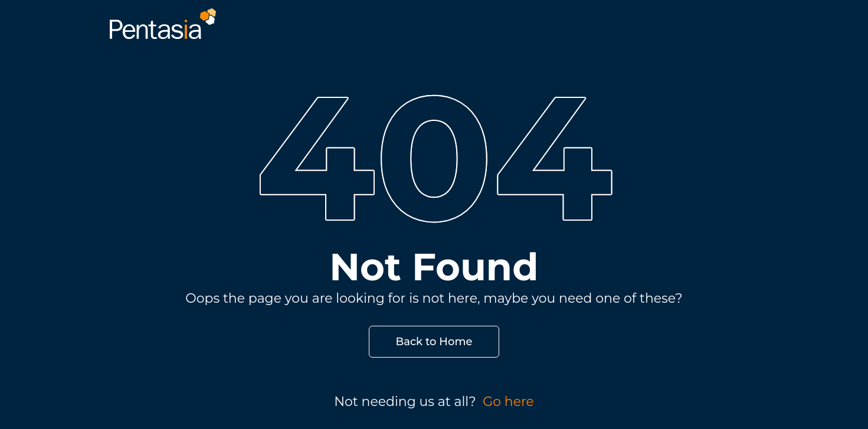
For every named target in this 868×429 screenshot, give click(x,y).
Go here (508, 402)
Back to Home (434, 342)
